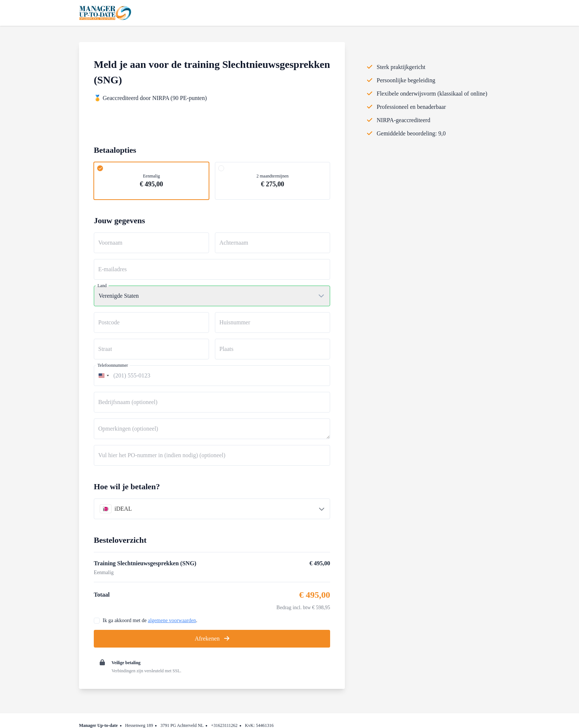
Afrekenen (212, 639)
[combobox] (103, 376)
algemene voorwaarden (172, 620)
